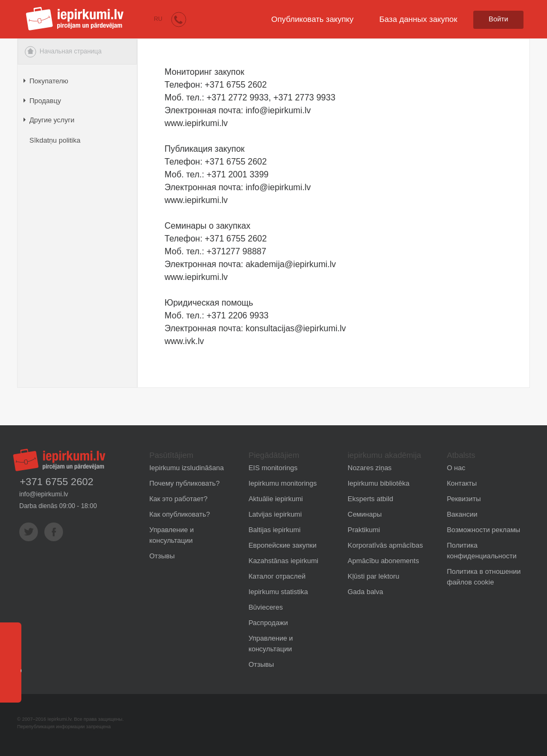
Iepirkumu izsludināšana (187, 468)
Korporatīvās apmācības (385, 545)
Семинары (365, 514)
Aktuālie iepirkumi (276, 499)
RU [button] (158, 19)
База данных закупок (418, 19)
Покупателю (49, 81)
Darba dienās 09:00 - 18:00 (58, 506)
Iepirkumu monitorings (283, 483)
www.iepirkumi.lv (196, 200)
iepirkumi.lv (75, 19)
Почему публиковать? (185, 483)
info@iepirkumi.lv (44, 494)
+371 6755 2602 (57, 482)
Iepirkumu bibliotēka (379, 483)
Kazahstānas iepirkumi (283, 561)
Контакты (462, 483)
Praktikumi (364, 530)
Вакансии (462, 514)
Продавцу (45, 101)
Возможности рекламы (483, 530)
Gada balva (366, 592)
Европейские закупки (282, 545)
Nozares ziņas (370, 468)
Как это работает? (179, 499)
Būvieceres (265, 607)
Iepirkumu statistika (278, 592)
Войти (498, 19)
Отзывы (162, 556)
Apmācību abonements (384, 561)
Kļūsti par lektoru (374, 576)
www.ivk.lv (184, 341)
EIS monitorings (273, 468)
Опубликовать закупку (312, 19)
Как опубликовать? (180, 514)
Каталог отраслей (277, 576)
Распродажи (268, 623)
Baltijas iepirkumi (275, 530)
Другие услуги (52, 120)
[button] (179, 19)
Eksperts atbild (370, 499)
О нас (456, 468)
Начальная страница (63, 52)
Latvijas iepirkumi (275, 514)
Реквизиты (464, 499)
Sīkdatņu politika (55, 140)
